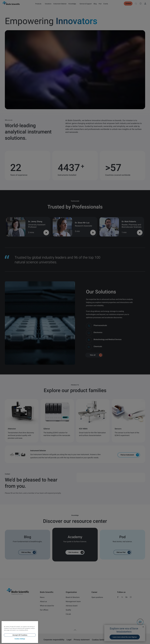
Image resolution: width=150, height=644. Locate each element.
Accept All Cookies (20, 635)
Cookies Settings (20, 639)
